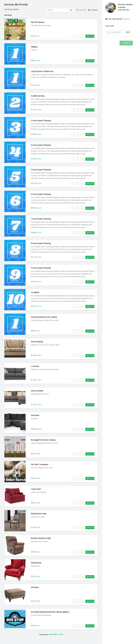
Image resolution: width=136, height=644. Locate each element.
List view (93, 10)
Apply (128, 32)
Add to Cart (90, 36)
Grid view (81, 10)
